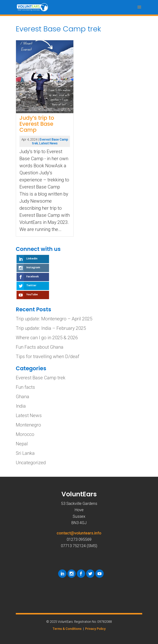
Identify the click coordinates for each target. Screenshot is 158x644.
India (21, 406)
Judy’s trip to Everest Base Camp (37, 124)
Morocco (25, 434)
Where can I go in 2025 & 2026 (47, 338)
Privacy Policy (95, 629)
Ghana (23, 397)
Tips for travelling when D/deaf (48, 356)
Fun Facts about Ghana (40, 347)
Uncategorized (31, 463)
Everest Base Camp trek (41, 378)
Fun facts (25, 387)
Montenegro (28, 425)
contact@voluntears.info (79, 533)
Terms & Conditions (67, 629)
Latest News (48, 143)
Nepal (22, 444)
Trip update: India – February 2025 (51, 328)
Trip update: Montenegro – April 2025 (54, 319)
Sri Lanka (25, 453)
